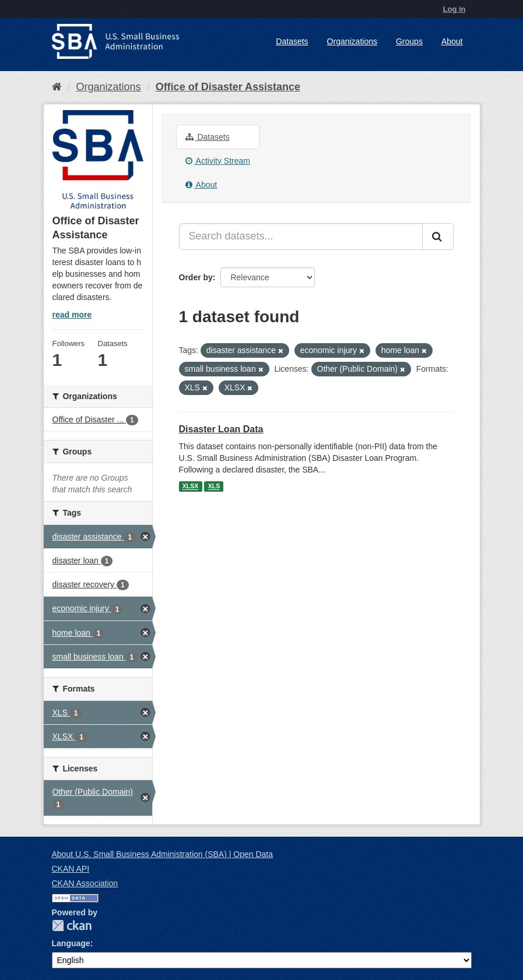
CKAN (72, 926)
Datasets (292, 41)
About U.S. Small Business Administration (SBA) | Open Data (162, 854)
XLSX (190, 487)
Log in (454, 9)
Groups (409, 41)
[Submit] (438, 237)
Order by (196, 277)
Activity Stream (218, 161)
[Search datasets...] (301, 237)
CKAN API (71, 869)
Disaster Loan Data (221, 429)
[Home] (57, 87)
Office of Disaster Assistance (228, 87)
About (452, 41)
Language (71, 943)
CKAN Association (85, 883)
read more (72, 315)
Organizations (352, 41)
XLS (214, 487)
